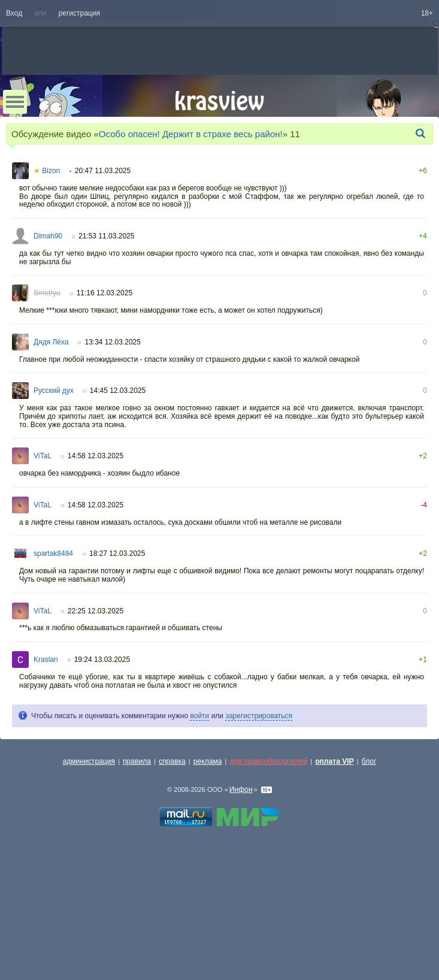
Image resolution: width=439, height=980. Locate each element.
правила (137, 761)
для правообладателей (268, 761)
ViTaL (43, 456)
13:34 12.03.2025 (113, 342)
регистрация (79, 13)
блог (369, 761)
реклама (208, 761)
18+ (427, 13)
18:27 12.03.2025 (117, 553)
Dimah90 (48, 236)
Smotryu (47, 293)
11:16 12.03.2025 (105, 293)
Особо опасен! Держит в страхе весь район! (191, 134)
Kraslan (46, 660)
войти (199, 716)
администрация (89, 761)
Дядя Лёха (51, 342)
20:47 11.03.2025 (103, 171)
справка (172, 761)
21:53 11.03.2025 (106, 236)
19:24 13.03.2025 (102, 660)
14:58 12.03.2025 (96, 456)
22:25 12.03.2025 (96, 611)
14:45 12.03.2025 (118, 391)
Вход (14, 13)
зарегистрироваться (259, 716)
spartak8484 (53, 553)
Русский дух (54, 391)
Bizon (47, 171)
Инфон (241, 790)
